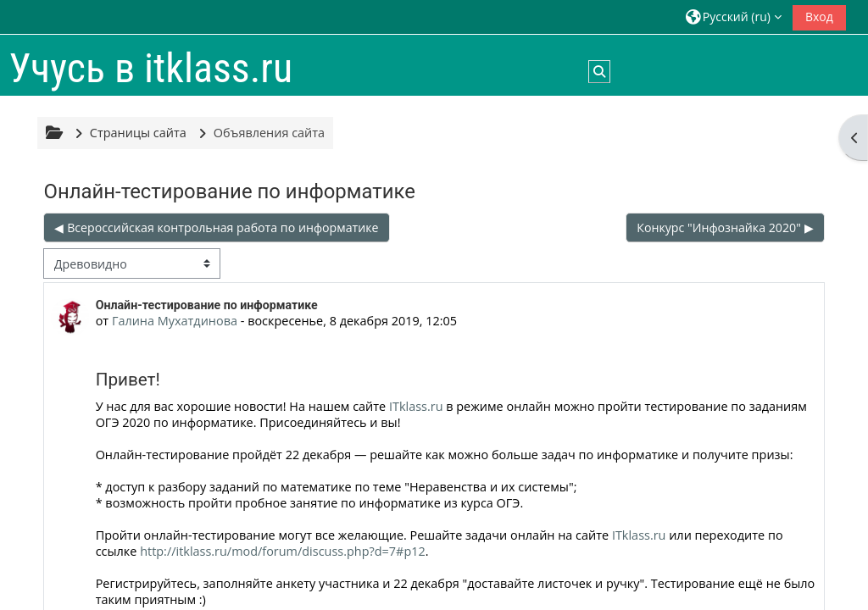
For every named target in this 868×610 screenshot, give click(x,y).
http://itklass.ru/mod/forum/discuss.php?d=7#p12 (283, 551)
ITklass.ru (416, 406)
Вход (819, 17)
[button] (734, 17)
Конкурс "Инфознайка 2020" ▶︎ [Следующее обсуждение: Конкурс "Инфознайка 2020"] (725, 227)
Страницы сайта (138, 133)
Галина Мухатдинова (175, 321)
